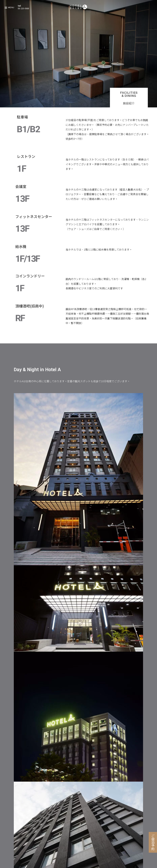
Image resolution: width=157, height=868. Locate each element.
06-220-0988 (23, 8)
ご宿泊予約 (153, 842)
